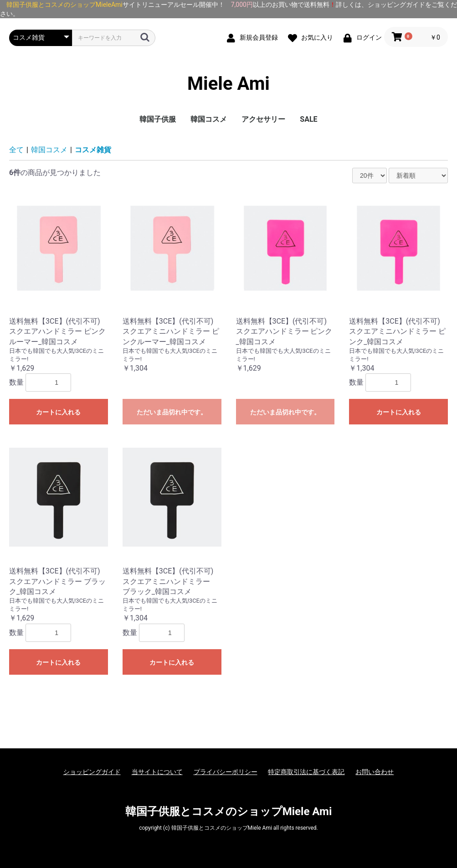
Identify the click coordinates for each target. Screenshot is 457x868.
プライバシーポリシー (226, 772)
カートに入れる (58, 412)
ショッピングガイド (92, 772)
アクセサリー (263, 119)
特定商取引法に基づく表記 (306, 772)
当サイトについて (157, 772)
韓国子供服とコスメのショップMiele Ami (229, 811)
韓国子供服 (158, 119)
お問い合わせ (375, 772)
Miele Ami (228, 84)
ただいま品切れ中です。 (172, 412)
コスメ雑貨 (93, 150)
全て (16, 150)
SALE (308, 119)
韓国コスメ (209, 119)
